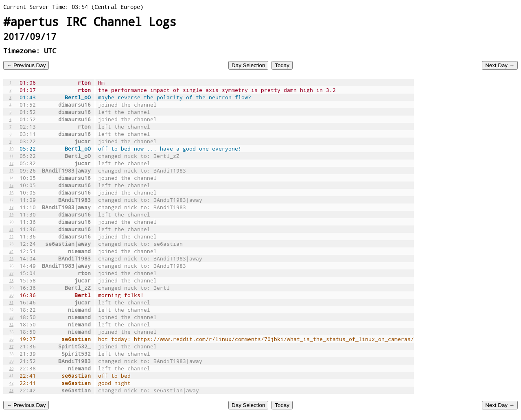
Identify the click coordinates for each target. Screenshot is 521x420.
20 (11, 222)
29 (11, 288)
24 (11, 251)
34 (11, 324)
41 (11, 376)
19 (11, 214)
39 (11, 361)
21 (11, 229)
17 (11, 200)
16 (11, 192)
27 (11, 273)
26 (11, 266)
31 (11, 302)
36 (11, 339)
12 (11, 163)
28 (11, 280)
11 (11, 156)
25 (11, 258)
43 (11, 390)
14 (11, 178)
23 (11, 244)
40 (11, 368)
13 (11, 171)
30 (11, 295)
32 (11, 310)
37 (11, 346)
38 (11, 354)
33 (11, 317)
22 (11, 236)
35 (11, 332)
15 (11, 185)
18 (11, 207)
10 (11, 149)
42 (11, 383)
